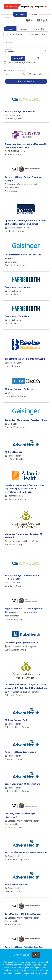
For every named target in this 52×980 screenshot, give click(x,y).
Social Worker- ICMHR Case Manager (23, 914)
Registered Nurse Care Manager (21, 752)
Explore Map (39, 29)
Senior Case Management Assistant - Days (26, 420)
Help (30, 20)
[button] (34, 58)
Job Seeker (20, 14)
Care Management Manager (19, 287)
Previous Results (26, 81)
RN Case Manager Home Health (20, 111)
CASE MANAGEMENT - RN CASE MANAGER (25, 359)
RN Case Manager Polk (16, 720)
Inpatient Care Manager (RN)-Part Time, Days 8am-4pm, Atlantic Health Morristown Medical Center (25, 488)
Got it (36, 955)
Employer (33, 14)
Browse (23, 29)
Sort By (7, 74)
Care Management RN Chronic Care (22, 784)
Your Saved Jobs (38, 34)
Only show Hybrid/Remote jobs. (22, 63)
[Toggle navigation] (7, 20)
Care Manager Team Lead (17, 316)
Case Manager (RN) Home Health (21, 642)
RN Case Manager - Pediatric (19, 389)
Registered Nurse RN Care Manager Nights (26, 852)
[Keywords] (26, 42)
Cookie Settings (22, 955)
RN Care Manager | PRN (16, 884)
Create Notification (38, 74)
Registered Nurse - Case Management (24, 608)
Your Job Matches (15, 34)
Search (10, 29)
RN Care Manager (13, 452)
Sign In (43, 20)
